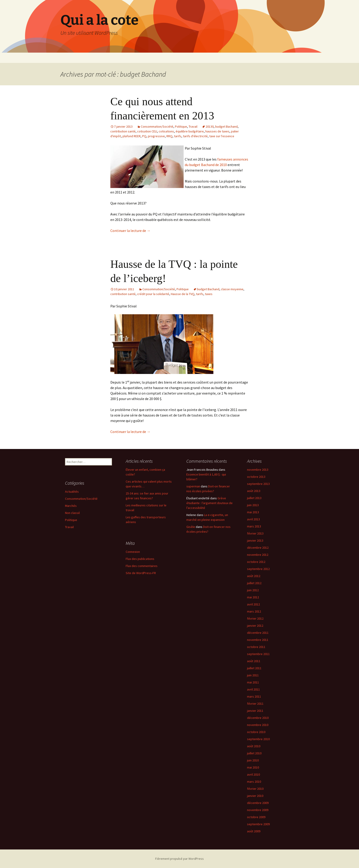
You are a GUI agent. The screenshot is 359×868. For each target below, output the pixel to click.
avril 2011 (253, 689)
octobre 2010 (256, 732)
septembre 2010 (258, 739)
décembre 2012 (258, 548)
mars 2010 (254, 782)
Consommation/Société (157, 126)
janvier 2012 (255, 626)
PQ (144, 136)
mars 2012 (254, 611)
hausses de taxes (217, 131)
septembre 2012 (258, 569)
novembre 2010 (258, 725)
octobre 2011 (256, 647)
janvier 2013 (255, 540)
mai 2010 (253, 767)
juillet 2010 (254, 753)
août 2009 (254, 831)
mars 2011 (254, 696)
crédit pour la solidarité (153, 294)
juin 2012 (253, 590)
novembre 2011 (258, 640)
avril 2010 (253, 774)
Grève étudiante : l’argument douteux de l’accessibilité (209, 503)
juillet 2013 (254, 498)
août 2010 (254, 746)
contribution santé (123, 131)
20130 (210, 126)
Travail (193, 126)
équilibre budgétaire (190, 131)
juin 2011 (253, 675)
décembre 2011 (258, 633)
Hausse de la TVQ (183, 294)
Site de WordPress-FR (141, 573)
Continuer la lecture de (130, 231)
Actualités (72, 492)
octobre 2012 (256, 562)
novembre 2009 (258, 810)
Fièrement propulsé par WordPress (179, 859)
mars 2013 (254, 526)
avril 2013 (253, 519)
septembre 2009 (258, 824)
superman (193, 486)
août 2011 (254, 661)
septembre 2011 (258, 654)
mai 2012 (253, 597)
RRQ (169, 136)
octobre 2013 (256, 477)
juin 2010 (253, 760)
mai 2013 (253, 512)
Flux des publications (140, 559)
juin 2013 (253, 505)
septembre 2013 (258, 484)
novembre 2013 (258, 470)
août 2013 (254, 491)
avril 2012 (253, 604)
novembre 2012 (258, 555)
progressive (156, 136)
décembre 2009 (258, 803)
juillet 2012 (254, 583)
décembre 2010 (258, 718)
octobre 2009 (256, 817)
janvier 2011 (255, 711)
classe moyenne (232, 289)
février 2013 (255, 533)
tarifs (178, 136)
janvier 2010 (255, 796)
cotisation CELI (147, 131)
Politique (181, 126)
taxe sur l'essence (222, 136)
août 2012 (254, 576)
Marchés (71, 506)
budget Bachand (226, 126)
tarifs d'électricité (195, 136)
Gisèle (191, 527)
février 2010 (255, 789)
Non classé (72, 513)
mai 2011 (253, 682)
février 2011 (255, 704)
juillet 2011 (254, 668)
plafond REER (132, 136)
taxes (209, 294)
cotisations (166, 131)
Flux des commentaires (142, 566)
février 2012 (255, 618)
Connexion (133, 552)
